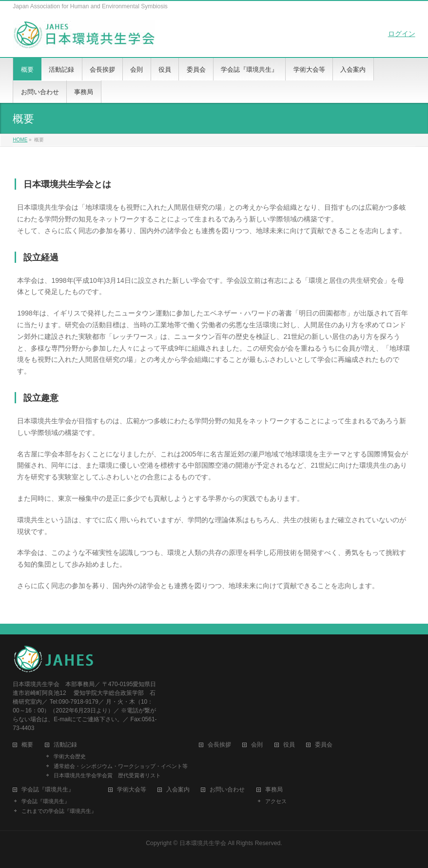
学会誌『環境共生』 (46, 801)
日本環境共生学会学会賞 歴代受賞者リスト (107, 775)
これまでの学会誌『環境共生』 (59, 811)
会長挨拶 (219, 745)
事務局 (274, 790)
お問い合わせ (227, 790)
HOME (20, 140)
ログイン (402, 34)
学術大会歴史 (70, 756)
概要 (27, 745)
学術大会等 (132, 790)
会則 (257, 745)
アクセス (276, 801)
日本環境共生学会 (203, 843)
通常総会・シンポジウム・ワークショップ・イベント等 (121, 766)
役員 (289, 745)
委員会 (324, 745)
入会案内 (178, 790)
